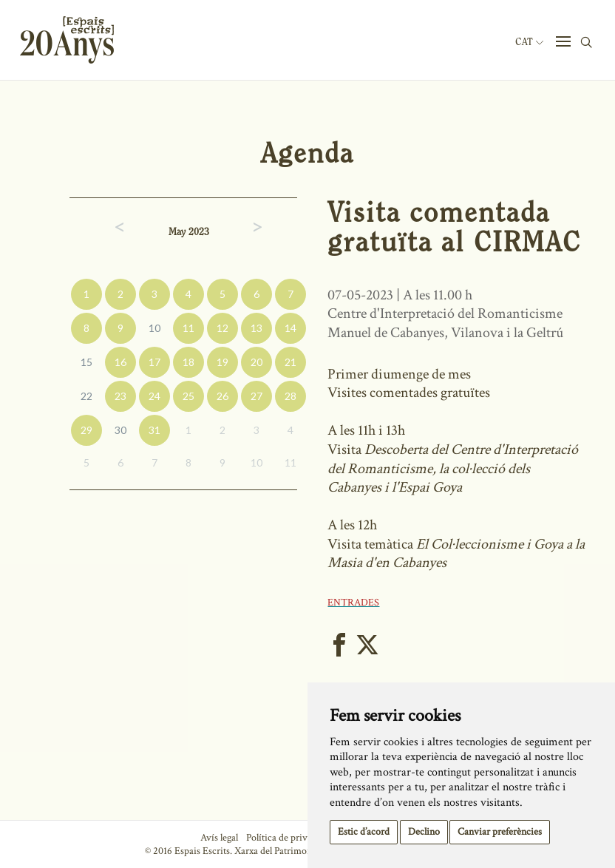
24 (154, 396)
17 (154, 362)
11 (188, 328)
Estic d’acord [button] (364, 832)
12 (222, 328)
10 (154, 328)
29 (86, 430)
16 (120, 362)
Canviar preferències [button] (500, 832)
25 (188, 396)
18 (188, 362)
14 (290, 328)
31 (154, 430)
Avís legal (219, 838)
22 (86, 396)
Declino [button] (424, 832)
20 (256, 362)
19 (222, 362)
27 (256, 396)
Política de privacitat (288, 838)
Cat (529, 42)
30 (120, 430)
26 (222, 396)
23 (120, 396)
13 (256, 328)
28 (290, 396)
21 (290, 362)
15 (86, 362)
